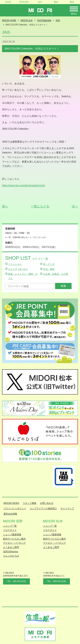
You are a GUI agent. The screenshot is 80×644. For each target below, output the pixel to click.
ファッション (15, 264)
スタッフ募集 (30, 503)
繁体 (56, 2)
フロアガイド (10, 530)
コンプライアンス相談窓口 (43, 508)
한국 (40, 2)
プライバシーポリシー (15, 508)
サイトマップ (67, 508)
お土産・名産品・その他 (56, 274)
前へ (5, 206)
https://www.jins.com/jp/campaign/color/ (24, 185)
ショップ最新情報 (12, 534)
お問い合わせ (47, 503)
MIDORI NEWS (11, 503)
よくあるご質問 (11, 547)
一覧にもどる (40, 206)
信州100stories (11, 551)
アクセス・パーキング (14, 543)
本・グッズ (49, 264)
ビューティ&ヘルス (18, 269)
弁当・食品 (49, 269)
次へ (75, 206)
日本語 (8, 2)
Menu (74, 14)
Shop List (27, 258)
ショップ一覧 (10, 526)
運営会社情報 (10, 514)
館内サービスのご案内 (14, 539)
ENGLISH (24, 2)
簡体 (72, 2)
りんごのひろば (11, 556)
